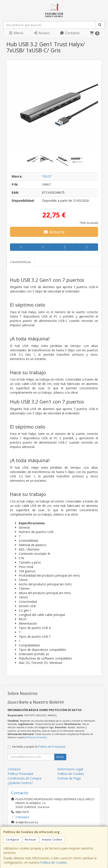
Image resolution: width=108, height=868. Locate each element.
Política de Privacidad (36, 737)
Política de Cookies (54, 862)
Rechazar (30, 840)
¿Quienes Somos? (20, 783)
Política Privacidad (20, 774)
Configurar (12, 840)
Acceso (41, 33)
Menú (16, 33)
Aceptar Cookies (52, 840)
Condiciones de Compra (24, 778)
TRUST (47, 176)
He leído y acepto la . (39, 747)
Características (21, 262)
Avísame (54, 232)
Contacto (70, 33)
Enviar (60, 757)
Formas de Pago (69, 778)
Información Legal (70, 769)
